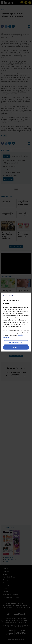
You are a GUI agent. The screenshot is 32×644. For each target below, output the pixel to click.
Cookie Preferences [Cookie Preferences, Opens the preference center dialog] (16, 342)
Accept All (16, 347)
